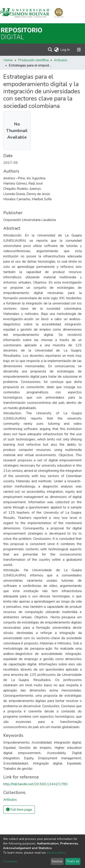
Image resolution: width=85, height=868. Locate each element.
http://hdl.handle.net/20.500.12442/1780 (35, 784)
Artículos (61, 60)
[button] (56, 50)
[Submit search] (50, 50)
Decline (57, 861)
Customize (10, 861)
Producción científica (33, 60)
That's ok (73, 861)
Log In (65, 50)
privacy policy (56, 853)
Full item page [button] (19, 810)
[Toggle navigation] (79, 50)
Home (8, 60)
